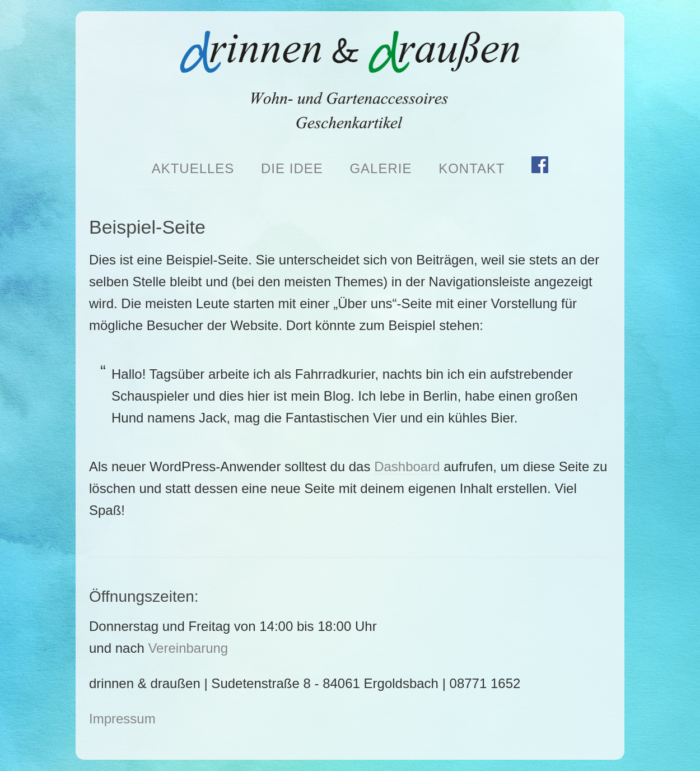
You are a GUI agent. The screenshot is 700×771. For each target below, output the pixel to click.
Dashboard (407, 466)
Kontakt (472, 168)
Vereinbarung (188, 648)
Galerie (381, 168)
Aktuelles (193, 168)
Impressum (122, 719)
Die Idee (292, 168)
